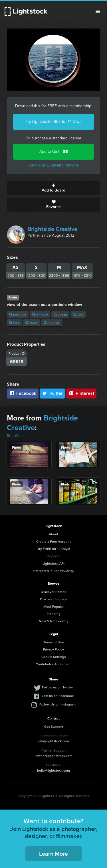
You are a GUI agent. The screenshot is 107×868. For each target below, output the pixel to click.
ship (14, 323)
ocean (60, 314)
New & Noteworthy (53, 621)
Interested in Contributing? (54, 571)
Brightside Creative (52, 229)
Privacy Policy (53, 649)
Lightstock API (53, 563)
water (32, 323)
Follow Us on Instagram (57, 704)
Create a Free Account (53, 541)
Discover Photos (53, 592)
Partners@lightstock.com (53, 756)
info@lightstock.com (53, 741)
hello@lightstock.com (53, 770)
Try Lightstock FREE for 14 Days (54, 122)
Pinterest (81, 393)
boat (78, 314)
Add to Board (53, 188)
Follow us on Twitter (57, 687)
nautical (52, 323)
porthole (18, 314)
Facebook (23, 393)
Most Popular (53, 606)
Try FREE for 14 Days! (54, 549)
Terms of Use (54, 642)
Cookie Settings (54, 657)
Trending (54, 614)
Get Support (54, 726)
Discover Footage (54, 599)
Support (53, 556)
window (40, 314)
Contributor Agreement (54, 664)
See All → (16, 436)
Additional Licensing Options (53, 165)
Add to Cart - (54, 152)
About (53, 534)
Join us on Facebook (58, 696)
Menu (98, 11)
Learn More (53, 854)
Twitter (53, 393)
